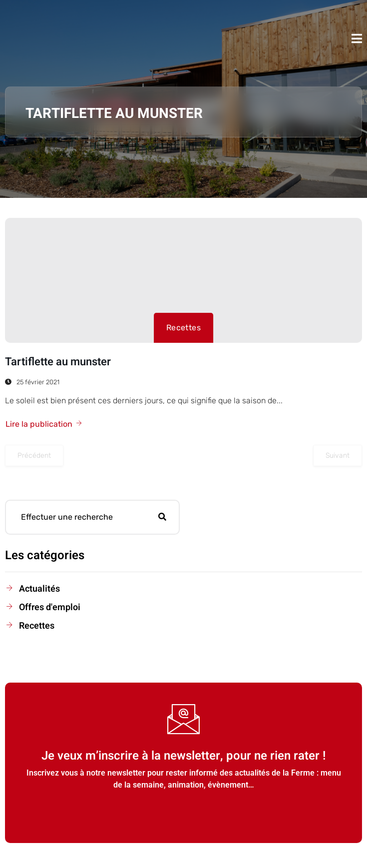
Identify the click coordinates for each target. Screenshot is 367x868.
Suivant (338, 455)
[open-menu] (357, 38)
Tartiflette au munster (58, 362)
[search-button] (162, 517)
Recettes (184, 328)
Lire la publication (44, 424)
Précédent (34, 455)
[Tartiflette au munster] (183, 280)
